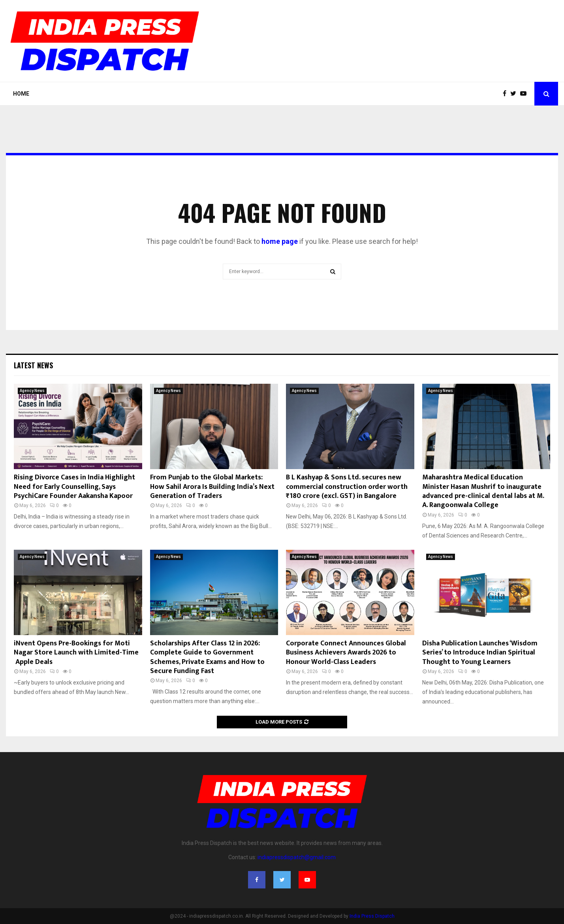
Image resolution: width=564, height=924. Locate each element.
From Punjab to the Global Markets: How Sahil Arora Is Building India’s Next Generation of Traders (212, 487)
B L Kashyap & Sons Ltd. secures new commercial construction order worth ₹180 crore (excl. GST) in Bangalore (347, 487)
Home (21, 94)
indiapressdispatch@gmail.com (297, 857)
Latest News (33, 365)
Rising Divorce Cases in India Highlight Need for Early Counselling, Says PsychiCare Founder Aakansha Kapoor (74, 487)
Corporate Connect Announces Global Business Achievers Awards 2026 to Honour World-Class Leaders (346, 653)
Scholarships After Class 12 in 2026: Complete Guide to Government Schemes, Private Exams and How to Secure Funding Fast (207, 657)
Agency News (32, 391)
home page (280, 241)
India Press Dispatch (372, 916)
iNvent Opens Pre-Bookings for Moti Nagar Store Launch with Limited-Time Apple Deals (76, 653)
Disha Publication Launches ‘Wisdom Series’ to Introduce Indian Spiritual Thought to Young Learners (480, 653)
